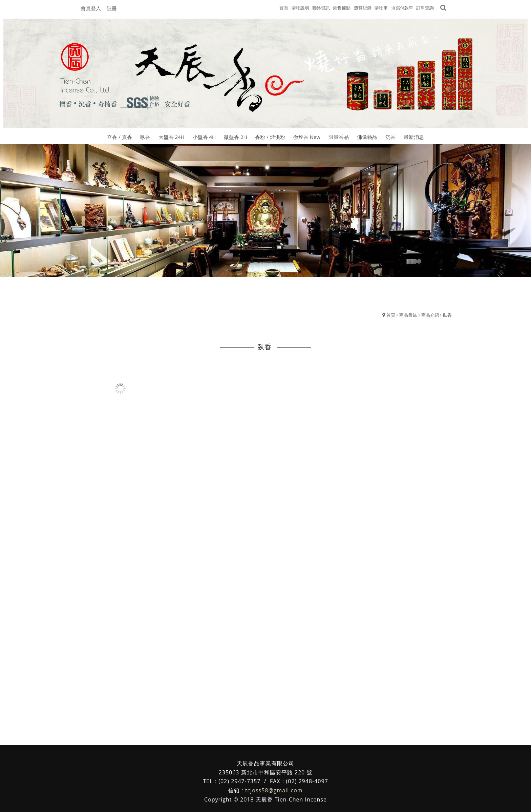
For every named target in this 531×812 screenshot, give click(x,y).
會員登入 (91, 8)
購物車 (381, 8)
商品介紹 (430, 315)
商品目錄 (408, 315)
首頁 (391, 315)
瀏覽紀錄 (363, 8)
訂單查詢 (425, 8)
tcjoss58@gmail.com (274, 790)
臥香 (447, 315)
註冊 (112, 8)
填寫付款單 (402, 8)
